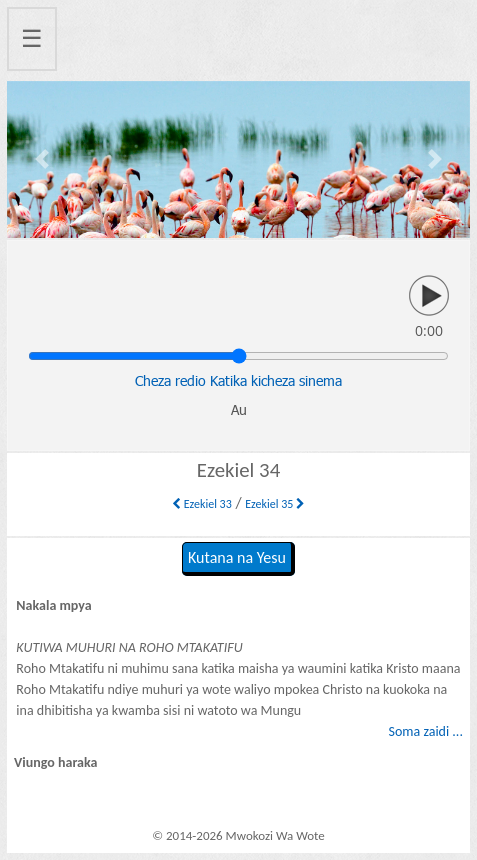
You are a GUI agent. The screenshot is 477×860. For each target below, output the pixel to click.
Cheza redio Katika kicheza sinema (238, 380)
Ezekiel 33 (202, 504)
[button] (41, 159)
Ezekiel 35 (275, 504)
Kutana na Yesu (237, 557)
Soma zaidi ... (426, 731)
